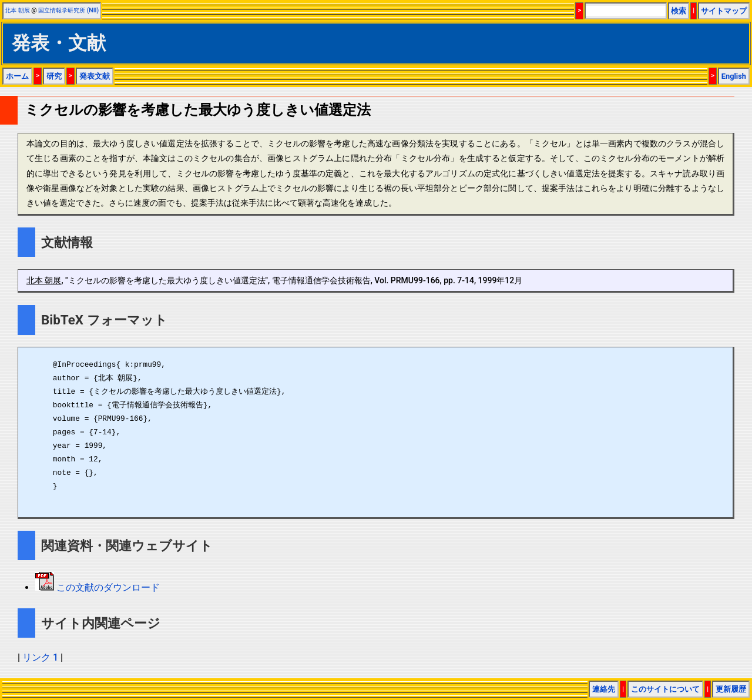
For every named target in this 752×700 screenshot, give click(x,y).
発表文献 (95, 76)
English (734, 76)
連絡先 (604, 689)
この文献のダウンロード (107, 587)
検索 (679, 11)
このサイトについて (665, 689)
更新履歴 (731, 689)
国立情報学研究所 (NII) (68, 10)
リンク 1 (40, 657)
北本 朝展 (17, 10)
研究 (54, 76)
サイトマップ (724, 11)
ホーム (17, 76)
